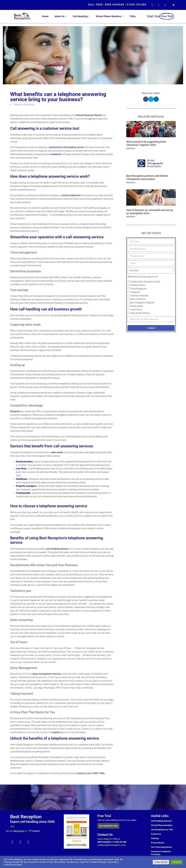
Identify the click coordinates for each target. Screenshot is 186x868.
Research (15, 411)
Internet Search (138, 285)
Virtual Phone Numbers (110, 16)
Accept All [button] (176, 862)
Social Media (137, 306)
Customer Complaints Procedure (161, 853)
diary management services (47, 674)
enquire (56, 732)
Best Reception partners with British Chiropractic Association (147, 177)
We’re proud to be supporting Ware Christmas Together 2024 (146, 143)
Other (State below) (140, 313)
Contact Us (156, 834)
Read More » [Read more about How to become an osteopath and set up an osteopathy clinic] (131, 217)
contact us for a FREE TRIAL (91, 773)
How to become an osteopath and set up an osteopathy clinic (150, 212)
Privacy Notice (158, 843)
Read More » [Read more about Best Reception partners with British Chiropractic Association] (131, 183)
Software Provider (139, 296)
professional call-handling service (67, 147)
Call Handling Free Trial (162, 830)
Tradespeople (23, 493)
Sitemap (155, 838)
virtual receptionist (71, 195)
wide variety (57, 452)
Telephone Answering (24, 104)
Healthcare (22, 479)
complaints (55, 154)
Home (45, 16)
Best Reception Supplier (142, 303)
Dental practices (24, 462)
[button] (173, 5)
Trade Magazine (138, 289)
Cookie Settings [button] (161, 862)
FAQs (133, 16)
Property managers (26, 486)
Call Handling (81, 16)
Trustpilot (135, 292)
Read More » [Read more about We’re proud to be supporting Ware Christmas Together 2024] (131, 148)
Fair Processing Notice (161, 847)
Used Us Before (138, 299)
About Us (61, 16)
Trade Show (136, 310)
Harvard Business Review (89, 115)
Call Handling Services (161, 821)
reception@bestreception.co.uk (112, 845)
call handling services (57, 549)
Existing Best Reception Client (145, 282)
